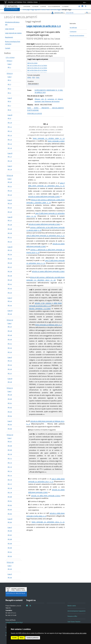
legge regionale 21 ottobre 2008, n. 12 (49, 138)
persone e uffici (57, 13)
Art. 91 (10, 552)
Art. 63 (10, 412)
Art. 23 (10, 195)
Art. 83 (10, 509)
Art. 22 (10, 191)
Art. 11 (10, 127)
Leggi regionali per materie (13, 33)
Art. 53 (10, 352)
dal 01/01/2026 (32, 63)
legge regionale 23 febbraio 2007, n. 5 (48, 325)
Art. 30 (10, 233)
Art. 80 (10, 497)
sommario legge (56, 10)
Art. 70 (10, 454)
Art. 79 (10, 492)
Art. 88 (10, 539)
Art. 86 (10, 531)
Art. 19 (10, 169)
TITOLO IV (10, 320)
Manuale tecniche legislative (77, 36)
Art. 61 (10, 403)
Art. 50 (10, 339)
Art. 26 (10, 212)
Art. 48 (10, 331)
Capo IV (10, 153)
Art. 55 (10, 365)
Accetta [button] (14, 638)
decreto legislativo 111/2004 (40, 309)
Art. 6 (9, 101)
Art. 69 (10, 450)
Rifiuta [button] (22, 638)
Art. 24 (10, 203)
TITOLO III (10, 176)
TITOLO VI (10, 435)
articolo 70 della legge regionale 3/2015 (46, 496)
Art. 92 (10, 556)
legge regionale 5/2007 (56, 141)
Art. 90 (10, 548)
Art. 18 (10, 161)
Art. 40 (10, 280)
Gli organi (35, 7)
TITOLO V (10, 388)
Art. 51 (10, 344)
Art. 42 (10, 288)
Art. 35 (10, 259)
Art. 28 (10, 225)
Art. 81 (10, 501)
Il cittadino (65, 7)
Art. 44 (10, 301)
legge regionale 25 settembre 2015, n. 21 (48, 522)
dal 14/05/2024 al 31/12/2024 (37, 70)
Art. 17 (10, 157)
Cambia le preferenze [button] (33, 638)
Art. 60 (10, 399)
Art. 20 (10, 182)
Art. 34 (10, 254)
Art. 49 (10, 335)
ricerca (43, 10)
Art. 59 (10, 395)
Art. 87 (10, 535)
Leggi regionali (10, 29)
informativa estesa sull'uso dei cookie (75, 633)
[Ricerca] (75, 13)
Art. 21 (10, 186)
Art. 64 (10, 416)
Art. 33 (10, 250)
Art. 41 (10, 284)
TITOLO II (10, 74)
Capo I (10, 64)
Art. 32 (10, 242)
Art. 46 (10, 314)
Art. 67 (10, 441)
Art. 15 (10, 144)
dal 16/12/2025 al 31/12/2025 (37, 65)
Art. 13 (10, 135)
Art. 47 (10, 327)
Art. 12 (10, 131)
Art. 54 (10, 361)
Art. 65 (10, 424)
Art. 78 (10, 488)
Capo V (10, 166)
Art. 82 (10, 505)
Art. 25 (10, 208)
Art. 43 (10, 293)
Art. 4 (9, 89)
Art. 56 (10, 369)
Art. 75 (10, 475)
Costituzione (73, 32)
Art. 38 (10, 271)
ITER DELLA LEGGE (35, 114)
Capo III (10, 115)
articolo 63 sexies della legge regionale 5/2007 (44, 196)
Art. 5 (9, 93)
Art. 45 (10, 305)
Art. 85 (10, 522)
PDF (34, 77)
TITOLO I (9, 61)
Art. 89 (10, 543)
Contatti (8, 48)
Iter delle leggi (73, 28)
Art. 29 (10, 229)
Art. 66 (10, 429)
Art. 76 (10, 480)
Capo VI (10, 311)
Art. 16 (10, 148)
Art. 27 (10, 220)
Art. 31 (10, 237)
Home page (26, 10)
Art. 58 (10, 382)
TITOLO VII (10, 562)
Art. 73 (10, 467)
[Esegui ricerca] (87, 13)
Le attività (43, 7)
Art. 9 (9, 118)
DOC (38, 77)
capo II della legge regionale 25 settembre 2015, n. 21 (45, 236)
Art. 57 (10, 373)
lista (48, 10)
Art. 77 (10, 484)
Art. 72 (10, 463)
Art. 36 (10, 263)
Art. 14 (10, 140)
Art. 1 (9, 67)
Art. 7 (9, 106)
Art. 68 (10, 446)
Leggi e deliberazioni (54, 7)
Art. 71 (10, 458)
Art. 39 (10, 276)
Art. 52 (10, 348)
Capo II (10, 98)
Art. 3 (9, 84)
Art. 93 (10, 569)
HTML (29, 77)
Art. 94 (10, 577)
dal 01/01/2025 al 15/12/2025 (37, 68)
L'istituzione (27, 7)
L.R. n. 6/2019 (10, 57)
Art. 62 (10, 407)
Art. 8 (9, 110)
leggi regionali (35, 10)
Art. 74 (10, 471)
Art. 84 (10, 514)
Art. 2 (9, 80)
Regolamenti (9, 37)
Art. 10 (10, 123)
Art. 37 (10, 267)
